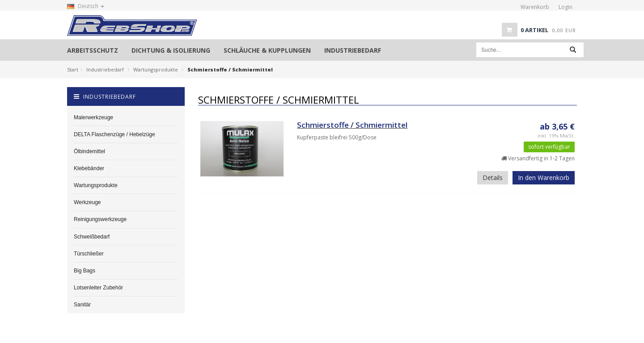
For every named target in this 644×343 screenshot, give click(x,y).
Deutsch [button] (86, 6)
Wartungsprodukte (156, 69)
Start (73, 69)
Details (493, 178)
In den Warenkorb (544, 178)
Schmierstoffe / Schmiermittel (352, 125)
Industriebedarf (105, 69)
